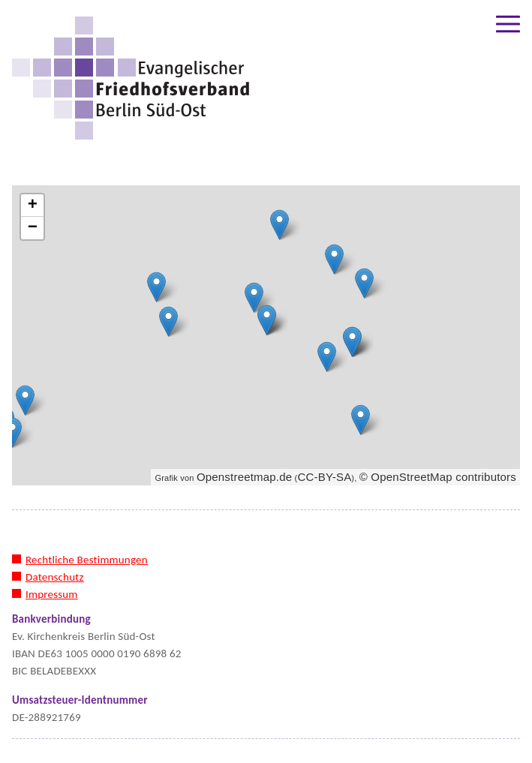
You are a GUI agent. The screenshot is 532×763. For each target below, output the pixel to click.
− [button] (33, 228)
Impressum (52, 594)
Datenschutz (55, 577)
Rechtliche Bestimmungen (87, 560)
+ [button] (33, 206)
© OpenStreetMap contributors (438, 477)
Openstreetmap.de (244, 477)
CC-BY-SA (324, 477)
